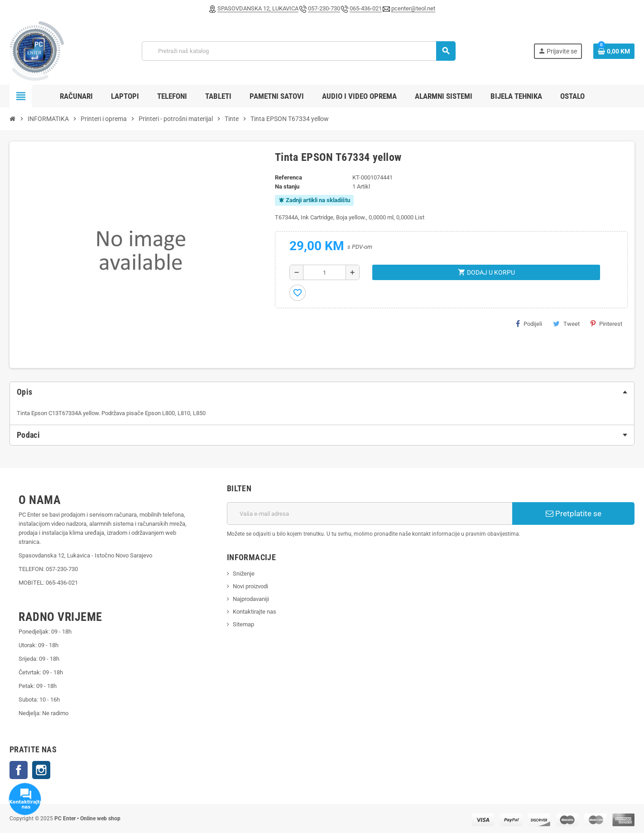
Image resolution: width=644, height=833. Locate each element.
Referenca (288, 177)
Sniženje (244, 574)
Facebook (19, 770)
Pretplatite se (574, 513)
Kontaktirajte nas (255, 612)
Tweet (566, 324)
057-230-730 (324, 8)
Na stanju (287, 186)
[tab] (322, 392)
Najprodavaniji (251, 599)
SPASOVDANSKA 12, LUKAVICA (258, 8)
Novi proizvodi (250, 586)
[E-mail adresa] (370, 513)
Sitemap (243, 624)
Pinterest (606, 324)
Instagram (41, 770)
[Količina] (324, 272)
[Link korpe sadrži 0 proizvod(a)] (614, 51)
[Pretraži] (298, 51)
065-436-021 (366, 8)
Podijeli (529, 324)
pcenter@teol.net (413, 8)
